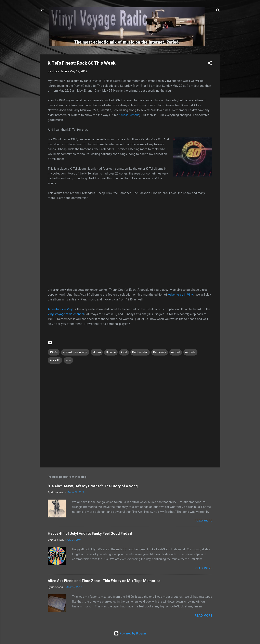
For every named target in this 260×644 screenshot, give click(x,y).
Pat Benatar (140, 352)
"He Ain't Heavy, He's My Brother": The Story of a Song (93, 486)
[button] (210, 64)
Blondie (111, 352)
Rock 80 (55, 360)
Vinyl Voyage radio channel (66, 314)
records (190, 352)
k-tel (124, 352)
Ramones (160, 352)
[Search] (218, 11)
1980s (54, 352)
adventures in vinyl (75, 352)
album (97, 352)
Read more (203, 521)
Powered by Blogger (130, 633)
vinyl (68, 360)
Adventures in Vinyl (181, 295)
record (176, 352)
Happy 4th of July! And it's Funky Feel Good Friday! (90, 533)
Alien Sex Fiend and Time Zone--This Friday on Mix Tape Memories (104, 581)
